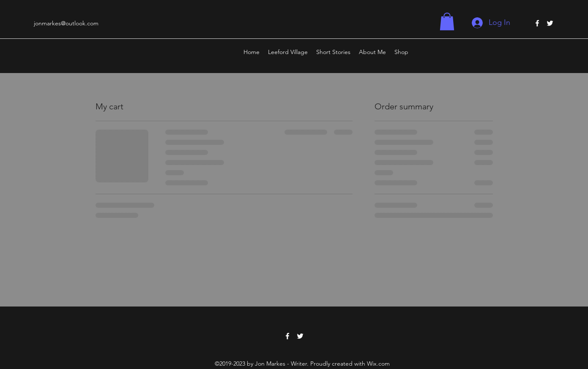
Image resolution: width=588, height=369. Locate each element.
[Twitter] (550, 23)
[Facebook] (537, 23)
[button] (447, 22)
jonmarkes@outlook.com (66, 23)
